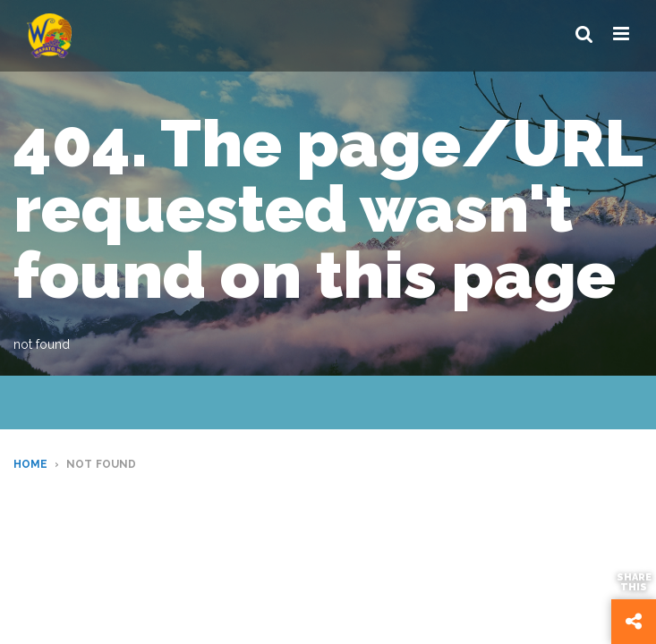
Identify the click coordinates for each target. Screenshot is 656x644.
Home (30, 464)
